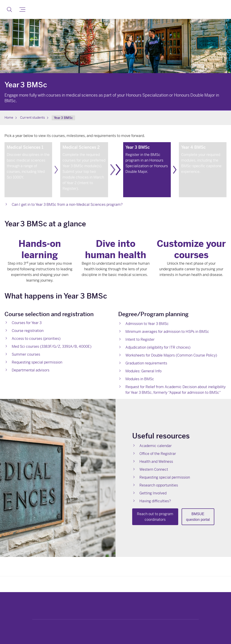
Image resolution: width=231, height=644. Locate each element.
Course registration (28, 331)
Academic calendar (156, 446)
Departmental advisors (31, 370)
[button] (9, 9)
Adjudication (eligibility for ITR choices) (158, 347)
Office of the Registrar (158, 454)
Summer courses (26, 354)
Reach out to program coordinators (155, 517)
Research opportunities (159, 485)
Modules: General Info (143, 371)
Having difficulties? (155, 501)
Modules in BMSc (140, 379)
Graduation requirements (146, 363)
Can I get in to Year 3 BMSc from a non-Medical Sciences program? (67, 205)
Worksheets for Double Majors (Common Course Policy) (171, 355)
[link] (28, 170)
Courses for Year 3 (27, 323)
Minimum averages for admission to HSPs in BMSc (167, 332)
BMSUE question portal (198, 517)
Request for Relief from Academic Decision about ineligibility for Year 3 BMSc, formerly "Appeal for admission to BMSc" (176, 390)
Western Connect (154, 469)
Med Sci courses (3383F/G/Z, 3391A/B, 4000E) (52, 346)
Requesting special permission (37, 362)
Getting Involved (153, 493)
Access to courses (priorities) (36, 339)
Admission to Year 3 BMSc (147, 324)
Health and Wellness (156, 462)
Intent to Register (140, 339)
